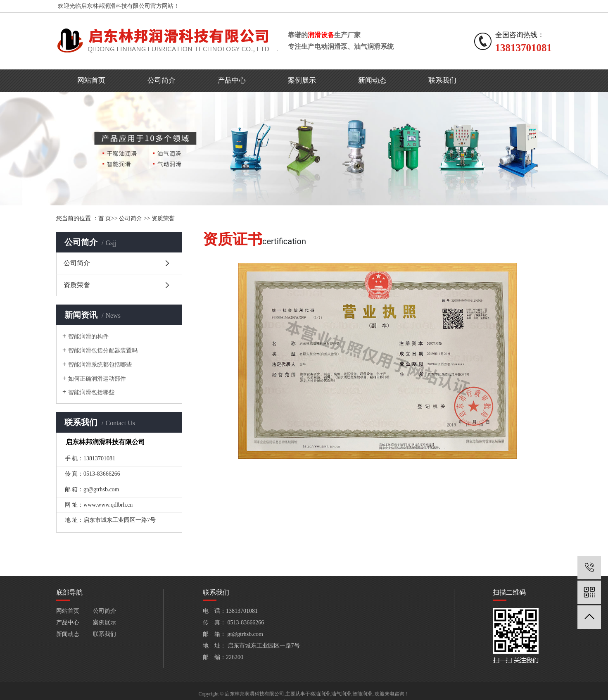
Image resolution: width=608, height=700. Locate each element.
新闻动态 (372, 80)
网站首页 (91, 80)
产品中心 (232, 80)
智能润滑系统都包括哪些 (100, 365)
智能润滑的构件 (88, 337)
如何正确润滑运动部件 (97, 379)
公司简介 (161, 80)
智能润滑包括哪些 (91, 392)
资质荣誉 (163, 218)
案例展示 (302, 80)
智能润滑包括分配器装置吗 (103, 351)
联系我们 (442, 80)
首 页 (105, 218)
